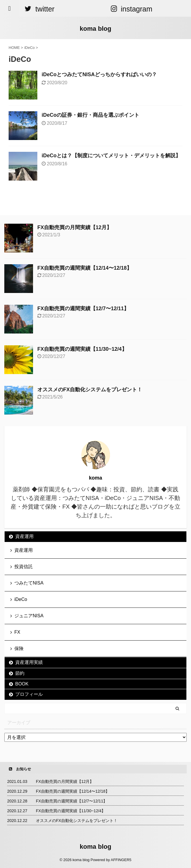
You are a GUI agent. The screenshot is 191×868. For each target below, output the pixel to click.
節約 (20, 673)
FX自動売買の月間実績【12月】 (75, 227)
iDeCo (21, 599)
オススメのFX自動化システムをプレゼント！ (90, 390)
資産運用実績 (29, 662)
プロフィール (29, 694)
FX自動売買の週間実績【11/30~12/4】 (82, 349)
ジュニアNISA (29, 616)
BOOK (22, 684)
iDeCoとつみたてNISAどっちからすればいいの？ (99, 74)
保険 (19, 648)
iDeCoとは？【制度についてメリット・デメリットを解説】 (111, 156)
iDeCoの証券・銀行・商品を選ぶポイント (90, 115)
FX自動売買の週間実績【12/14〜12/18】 (85, 268)
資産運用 (24, 536)
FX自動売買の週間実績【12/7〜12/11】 (83, 309)
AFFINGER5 (121, 860)
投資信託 (24, 567)
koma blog (95, 29)
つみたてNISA (29, 583)
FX (17, 632)
